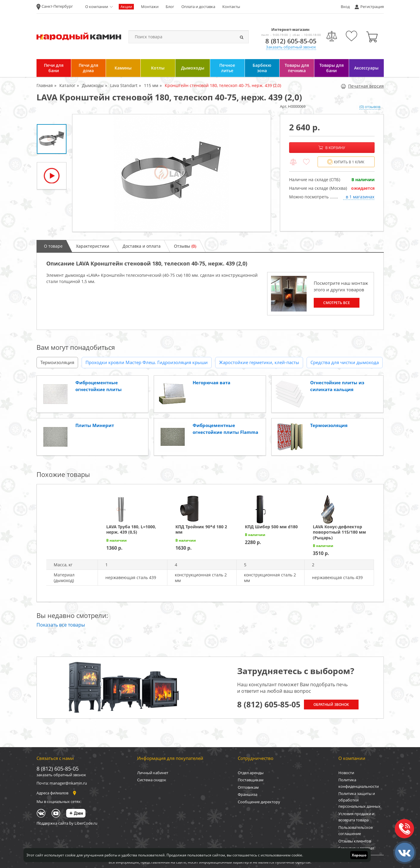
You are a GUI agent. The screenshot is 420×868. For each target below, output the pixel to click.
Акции (126, 7)
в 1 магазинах (360, 197)
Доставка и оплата (142, 246)
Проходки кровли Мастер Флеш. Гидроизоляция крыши (147, 362)
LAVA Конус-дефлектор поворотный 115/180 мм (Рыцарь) (339, 532)
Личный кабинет (153, 773)
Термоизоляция (57, 362)
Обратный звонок (331, 705)
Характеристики (93, 246)
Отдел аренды (251, 773)
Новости (346, 773)
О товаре (53, 246)
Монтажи (150, 7)
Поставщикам (251, 780)
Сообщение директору (259, 802)
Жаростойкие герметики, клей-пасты (259, 362)
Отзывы (185, 246)
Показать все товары (61, 625)
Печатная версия (362, 86)
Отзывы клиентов (355, 841)
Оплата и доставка (198, 7)
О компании (97, 7)
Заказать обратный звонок (291, 47)
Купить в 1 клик (346, 162)
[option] (172, 173)
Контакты (231, 7)
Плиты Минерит (95, 425)
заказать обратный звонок (61, 775)
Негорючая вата (211, 382)
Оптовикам (248, 787)
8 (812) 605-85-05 (291, 41)
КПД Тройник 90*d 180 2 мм (201, 529)
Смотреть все (337, 303)
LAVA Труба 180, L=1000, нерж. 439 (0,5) (131, 529)
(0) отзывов (370, 107)
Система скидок (152, 780)
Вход (345, 7)
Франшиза (248, 794)
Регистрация (372, 7)
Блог (170, 7)
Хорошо (359, 855)
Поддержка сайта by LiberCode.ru (67, 823)
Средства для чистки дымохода (345, 362)
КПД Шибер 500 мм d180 (271, 527)
